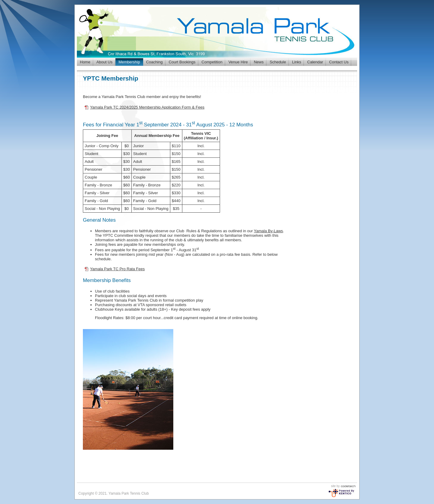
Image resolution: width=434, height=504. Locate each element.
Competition (212, 62)
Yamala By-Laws (268, 231)
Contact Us (339, 62)
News (259, 62)
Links (297, 62)
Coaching (154, 62)
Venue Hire (238, 62)
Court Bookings (182, 62)
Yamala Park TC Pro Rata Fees (118, 269)
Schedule (278, 62)
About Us (104, 62)
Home (85, 62)
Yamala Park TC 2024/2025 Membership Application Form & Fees (147, 107)
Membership (129, 62)
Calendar (315, 62)
